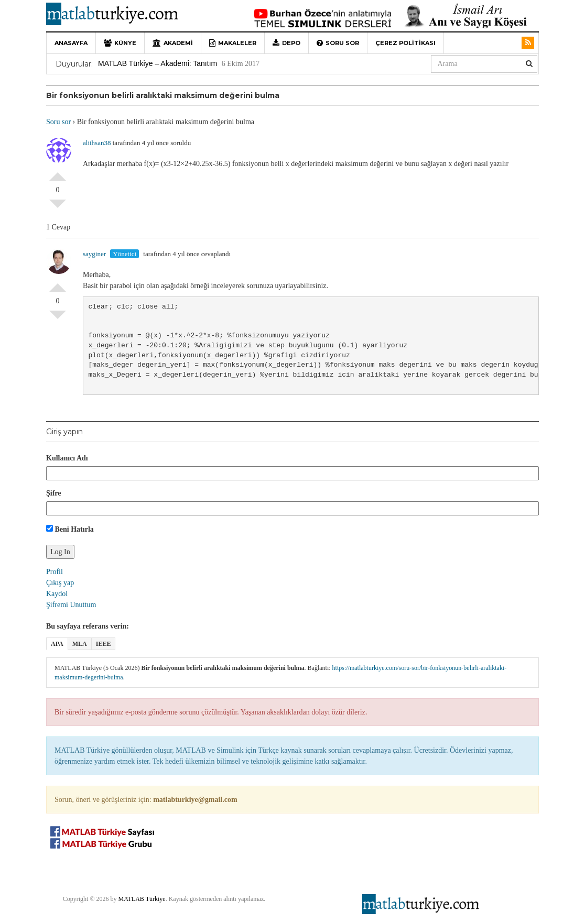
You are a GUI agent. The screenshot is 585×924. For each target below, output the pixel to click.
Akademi (173, 43)
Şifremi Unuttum (71, 605)
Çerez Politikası (405, 43)
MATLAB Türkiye (142, 899)
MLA (80, 644)
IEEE (104, 644)
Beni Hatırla (70, 529)
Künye (120, 43)
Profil (55, 572)
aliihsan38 (97, 143)
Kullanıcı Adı (67, 458)
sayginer (94, 254)
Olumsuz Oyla (58, 208)
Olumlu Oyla (58, 172)
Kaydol (57, 594)
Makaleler (233, 43)
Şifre (54, 493)
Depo (286, 43)
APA (57, 644)
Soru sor (338, 43)
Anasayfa (71, 43)
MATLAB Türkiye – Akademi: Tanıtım (158, 63)
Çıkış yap (60, 583)
